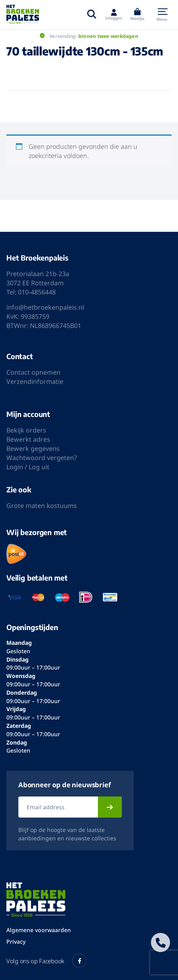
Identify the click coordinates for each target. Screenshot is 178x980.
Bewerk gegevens (33, 449)
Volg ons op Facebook (47, 961)
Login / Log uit (28, 467)
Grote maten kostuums (42, 506)
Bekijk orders (26, 430)
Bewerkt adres (28, 439)
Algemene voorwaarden (39, 930)
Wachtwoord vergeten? (42, 458)
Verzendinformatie (35, 381)
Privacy (16, 941)
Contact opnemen (33, 372)
